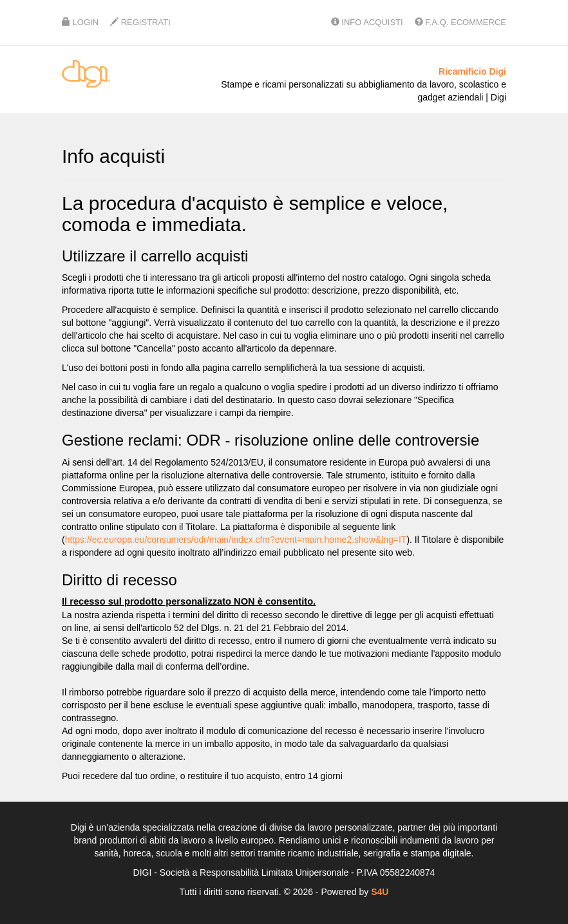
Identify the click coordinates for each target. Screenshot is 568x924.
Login (80, 22)
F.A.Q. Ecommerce (460, 22)
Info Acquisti (367, 22)
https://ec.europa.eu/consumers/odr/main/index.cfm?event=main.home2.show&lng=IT (236, 540)
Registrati (140, 22)
